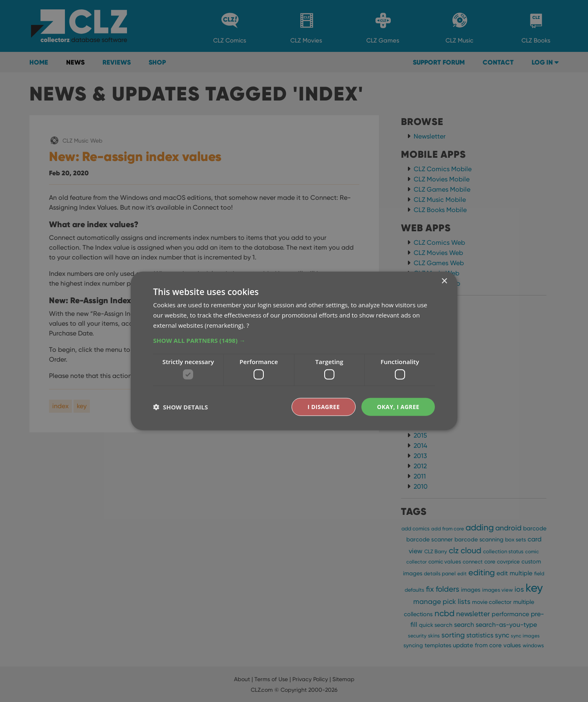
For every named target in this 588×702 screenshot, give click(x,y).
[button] (294, 340)
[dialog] (294, 351)
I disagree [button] (323, 407)
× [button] (444, 281)
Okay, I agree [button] (398, 407)
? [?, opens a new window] (248, 325)
